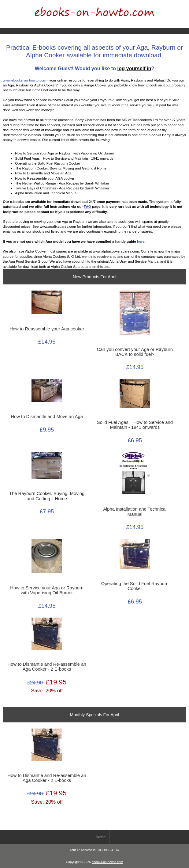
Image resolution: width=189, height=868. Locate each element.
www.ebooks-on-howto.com (24, 80)
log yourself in (134, 68)
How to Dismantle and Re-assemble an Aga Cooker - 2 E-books (47, 667)
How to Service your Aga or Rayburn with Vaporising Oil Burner (47, 590)
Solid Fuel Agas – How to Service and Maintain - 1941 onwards (135, 425)
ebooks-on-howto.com (107, 862)
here (141, 241)
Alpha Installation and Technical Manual (135, 512)
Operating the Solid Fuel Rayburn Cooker (135, 586)
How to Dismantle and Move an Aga (47, 417)
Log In (180, 4)
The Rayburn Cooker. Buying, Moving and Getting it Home (47, 496)
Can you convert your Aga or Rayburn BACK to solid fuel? (135, 352)
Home (160, 4)
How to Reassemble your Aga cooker (47, 329)
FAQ (87, 206)
